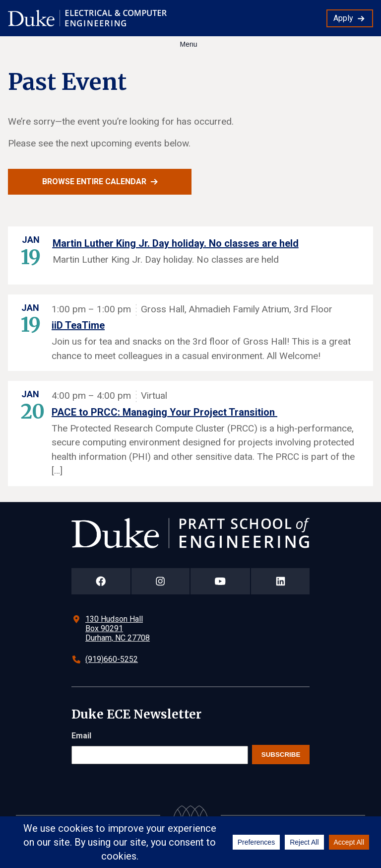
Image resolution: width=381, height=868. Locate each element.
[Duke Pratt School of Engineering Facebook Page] (101, 581)
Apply (343, 18)
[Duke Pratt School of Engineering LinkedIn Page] (280, 581)
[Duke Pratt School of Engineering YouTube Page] (221, 581)
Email (81, 736)
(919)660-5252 (112, 659)
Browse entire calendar (94, 181)
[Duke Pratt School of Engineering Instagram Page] (160, 581)
